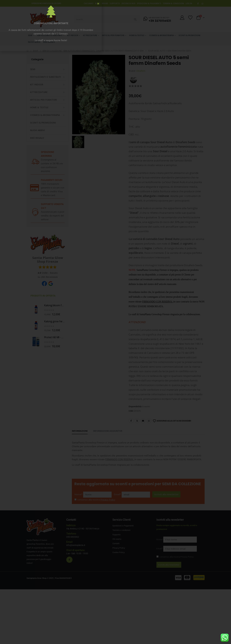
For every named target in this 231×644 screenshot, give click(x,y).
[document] (116, 322)
